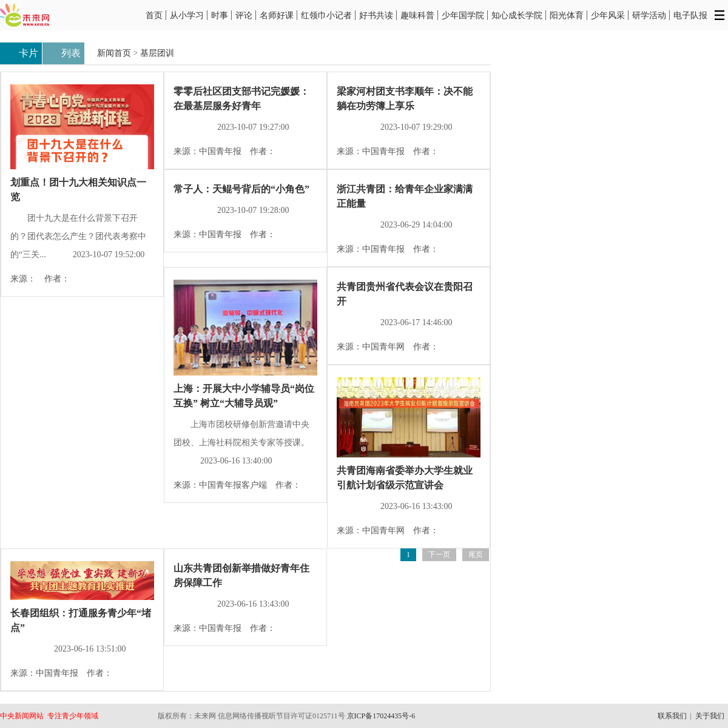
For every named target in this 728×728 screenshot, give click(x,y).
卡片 (21, 54)
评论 (244, 15)
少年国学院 (463, 15)
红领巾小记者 (326, 15)
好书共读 (376, 15)
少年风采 (608, 15)
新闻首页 (114, 53)
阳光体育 (567, 15)
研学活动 (649, 15)
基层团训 (157, 53)
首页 (154, 15)
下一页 (439, 554)
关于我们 (710, 716)
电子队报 (690, 15)
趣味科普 (417, 15)
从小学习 (187, 15)
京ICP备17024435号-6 (381, 716)
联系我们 (672, 716)
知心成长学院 (517, 15)
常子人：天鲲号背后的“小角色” (241, 189)
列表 (63, 54)
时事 (220, 15)
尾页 (476, 554)
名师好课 (277, 15)
